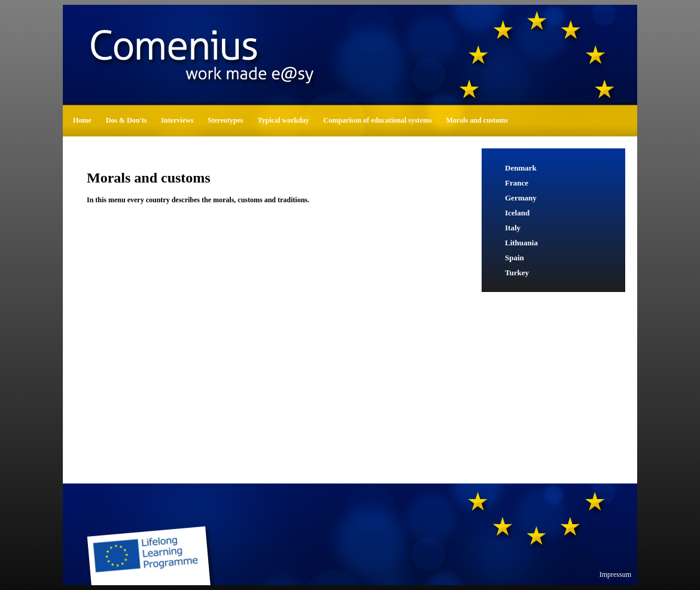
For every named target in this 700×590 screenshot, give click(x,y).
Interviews (177, 120)
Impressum (615, 574)
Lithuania (521, 243)
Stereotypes (225, 120)
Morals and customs (477, 120)
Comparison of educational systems (378, 120)
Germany (521, 198)
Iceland (517, 213)
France (517, 183)
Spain (515, 258)
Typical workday (283, 120)
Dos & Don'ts (127, 120)
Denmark (521, 168)
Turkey (517, 273)
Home (82, 120)
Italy (513, 228)
